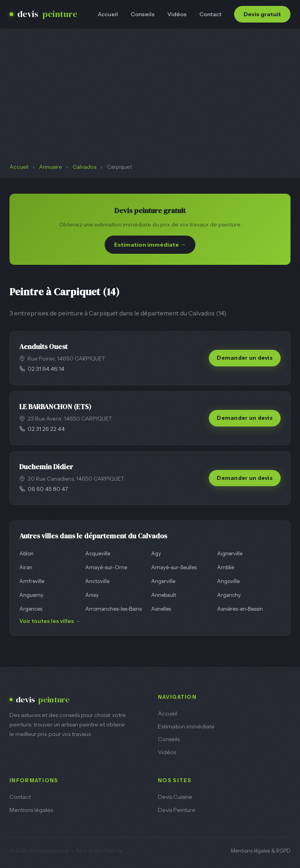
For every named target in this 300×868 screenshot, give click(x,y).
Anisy (92, 595)
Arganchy (229, 595)
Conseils (143, 14)
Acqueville (98, 553)
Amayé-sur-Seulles (174, 567)
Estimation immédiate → (150, 245)
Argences (31, 609)
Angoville (228, 581)
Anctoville (97, 581)
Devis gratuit (262, 14)
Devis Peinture (177, 810)
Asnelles (161, 609)
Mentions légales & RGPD (261, 851)
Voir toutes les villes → (50, 621)
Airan (26, 567)
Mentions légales (31, 810)
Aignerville (230, 553)
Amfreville (32, 581)
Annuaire (51, 167)
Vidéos (177, 14)
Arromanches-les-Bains (113, 609)
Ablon (26, 553)
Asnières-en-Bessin (240, 609)
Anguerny (31, 595)
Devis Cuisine (175, 797)
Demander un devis (245, 358)
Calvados (84, 167)
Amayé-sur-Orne (106, 567)
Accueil (108, 14)
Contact (210, 14)
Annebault (164, 595)
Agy (156, 553)
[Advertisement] (150, 104)
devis (43, 14)
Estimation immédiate (186, 726)
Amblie (226, 567)
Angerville (163, 581)
